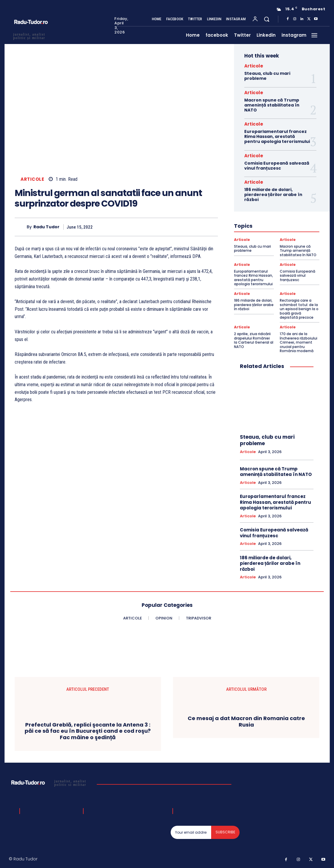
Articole (32, 179)
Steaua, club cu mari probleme (267, 76)
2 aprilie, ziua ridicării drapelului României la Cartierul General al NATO (254, 340)
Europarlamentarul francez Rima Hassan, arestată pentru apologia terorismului (277, 136)
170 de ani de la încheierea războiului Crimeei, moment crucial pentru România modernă (299, 342)
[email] (191, 832)
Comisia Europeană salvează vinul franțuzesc (277, 166)
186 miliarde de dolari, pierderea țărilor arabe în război (273, 195)
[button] (267, 19)
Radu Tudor (46, 227)
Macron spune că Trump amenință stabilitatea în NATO (272, 105)
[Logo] (51, 783)
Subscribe (225, 832)
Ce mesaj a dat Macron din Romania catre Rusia (246, 722)
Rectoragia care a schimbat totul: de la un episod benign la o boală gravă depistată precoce (299, 309)
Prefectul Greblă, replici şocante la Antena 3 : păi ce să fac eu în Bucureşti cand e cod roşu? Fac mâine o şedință (88, 731)
